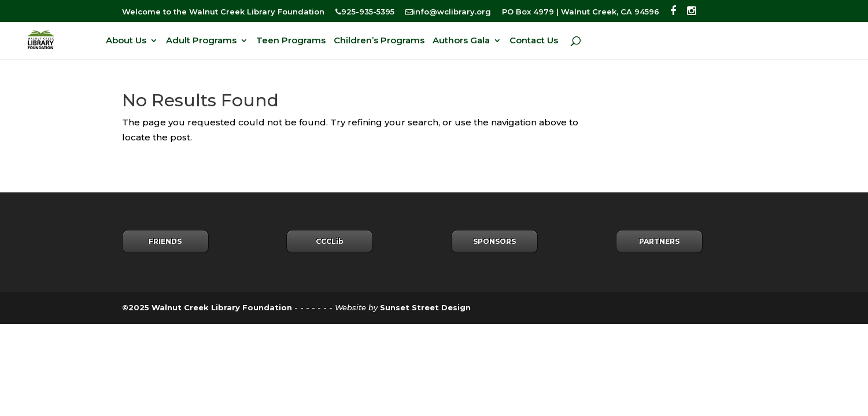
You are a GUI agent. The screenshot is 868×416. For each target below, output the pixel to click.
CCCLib (330, 241)
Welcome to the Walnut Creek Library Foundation (223, 12)
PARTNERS (659, 241)
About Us (126, 41)
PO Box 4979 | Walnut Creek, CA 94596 (581, 12)
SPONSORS (494, 241)
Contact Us (534, 41)
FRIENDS (165, 241)
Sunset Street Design (425, 307)
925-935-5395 (365, 12)
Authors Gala (461, 41)
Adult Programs (201, 41)
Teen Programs (291, 41)
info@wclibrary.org (448, 12)
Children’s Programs (379, 41)
